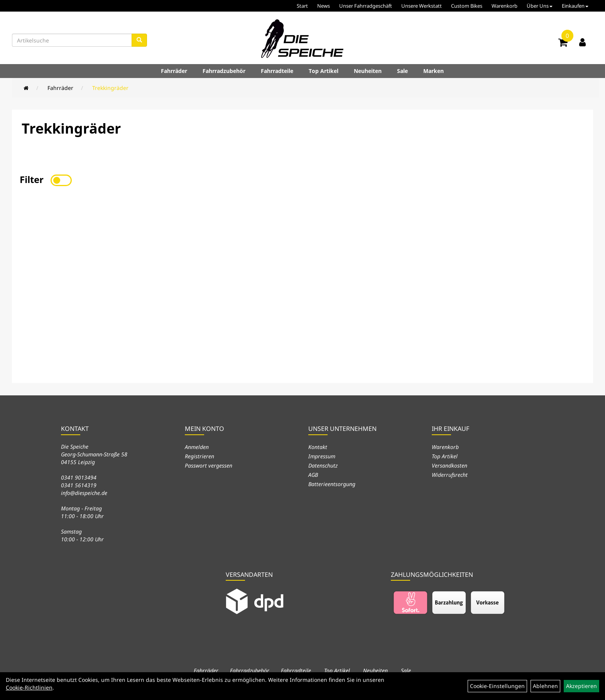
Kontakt (318, 447)
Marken (433, 71)
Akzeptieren (581, 686)
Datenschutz (323, 465)
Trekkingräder (110, 88)
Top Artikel (324, 71)
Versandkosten (450, 465)
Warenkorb (504, 6)
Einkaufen (575, 6)
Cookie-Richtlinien (29, 687)
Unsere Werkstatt (422, 6)
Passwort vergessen (209, 465)
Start (302, 6)
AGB (313, 475)
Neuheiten (368, 71)
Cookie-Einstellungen (497, 686)
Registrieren (199, 456)
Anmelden (197, 447)
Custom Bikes (467, 6)
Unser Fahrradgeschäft (366, 6)
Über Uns (540, 6)
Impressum (322, 456)
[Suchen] (139, 40)
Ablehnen (545, 686)
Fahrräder (174, 71)
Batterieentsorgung (332, 484)
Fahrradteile (277, 71)
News (324, 6)
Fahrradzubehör (224, 71)
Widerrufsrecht (450, 475)
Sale (402, 71)
